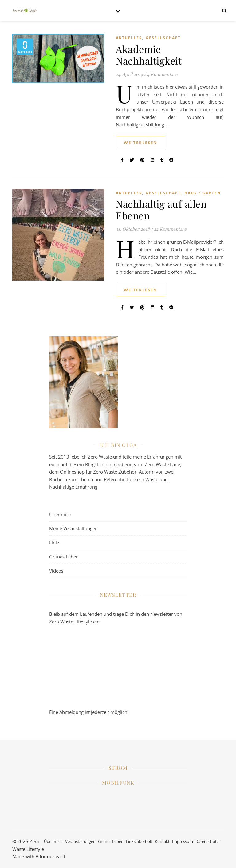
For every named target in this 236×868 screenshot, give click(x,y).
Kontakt (162, 841)
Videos (56, 571)
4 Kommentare (162, 74)
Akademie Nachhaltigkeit (149, 55)
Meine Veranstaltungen (73, 528)
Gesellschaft (163, 38)
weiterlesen (141, 143)
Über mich (60, 514)
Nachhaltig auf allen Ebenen (161, 209)
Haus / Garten (203, 193)
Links (55, 542)
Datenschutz (207, 841)
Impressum (183, 841)
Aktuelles (129, 38)
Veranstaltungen (80, 841)
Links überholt (139, 841)
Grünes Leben (64, 557)
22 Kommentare (170, 229)
